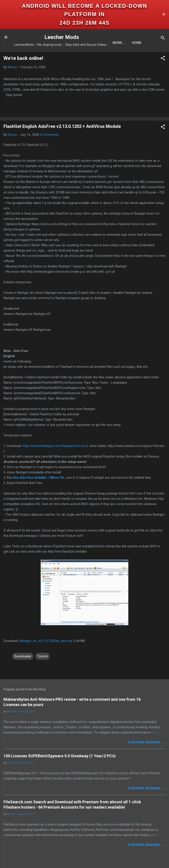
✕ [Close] (164, 14)
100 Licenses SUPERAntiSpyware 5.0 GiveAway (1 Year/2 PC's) (60, 756)
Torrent (42, 656)
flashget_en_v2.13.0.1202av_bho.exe (46, 641)
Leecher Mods (62, 37)
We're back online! (23, 58)
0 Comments (49, 135)
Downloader (23, 656)
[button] (163, 59)
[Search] (163, 39)
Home (118, 43)
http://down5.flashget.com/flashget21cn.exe (54, 446)
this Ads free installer (30, 478)
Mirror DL (57, 478)
